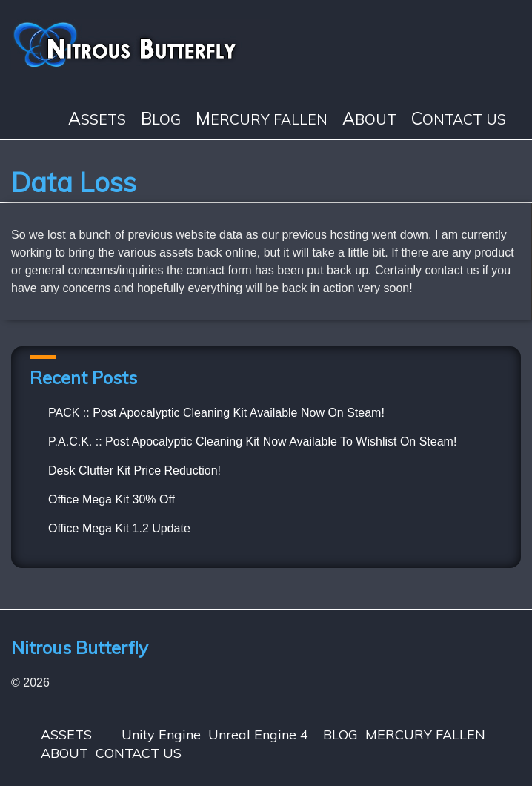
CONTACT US (459, 119)
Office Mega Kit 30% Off (112, 499)
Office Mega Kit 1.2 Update (119, 528)
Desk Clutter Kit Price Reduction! (134, 470)
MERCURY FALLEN (262, 119)
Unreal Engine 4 (258, 734)
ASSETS (97, 119)
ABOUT (369, 119)
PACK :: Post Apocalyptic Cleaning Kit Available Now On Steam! (216, 413)
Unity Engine (161, 734)
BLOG (161, 119)
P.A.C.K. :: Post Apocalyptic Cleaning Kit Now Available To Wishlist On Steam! (252, 442)
